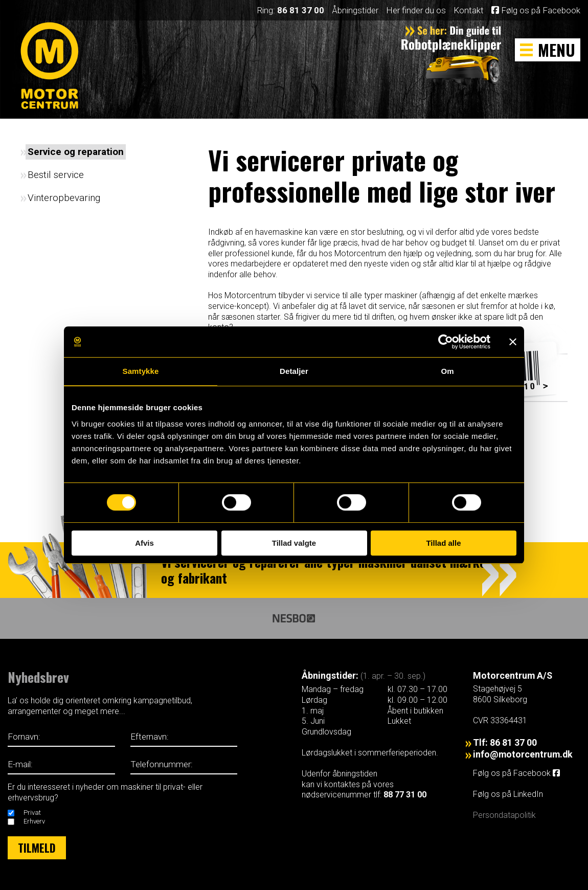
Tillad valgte (294, 543)
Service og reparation (76, 152)
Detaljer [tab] (294, 371)
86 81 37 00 (301, 10)
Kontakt (469, 10)
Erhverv (34, 821)
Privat (32, 813)
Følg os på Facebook (536, 10)
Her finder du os (416, 10)
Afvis (144, 543)
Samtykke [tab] (141, 371)
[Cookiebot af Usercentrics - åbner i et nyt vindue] (446, 342)
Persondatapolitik (504, 815)
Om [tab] (447, 371)
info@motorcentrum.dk (523, 754)
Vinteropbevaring (64, 198)
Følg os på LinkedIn (509, 794)
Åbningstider (355, 10)
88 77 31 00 (405, 795)
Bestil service (56, 175)
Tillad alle (443, 543)
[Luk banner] (513, 342)
